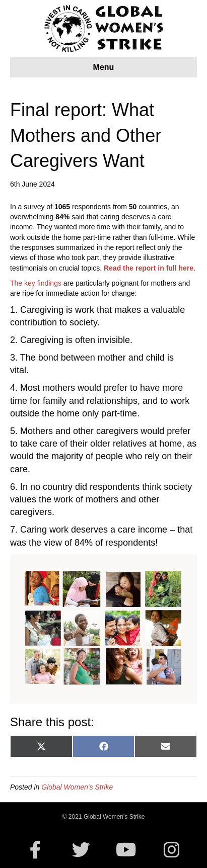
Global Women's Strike (77, 787)
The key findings (36, 283)
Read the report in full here (149, 268)
